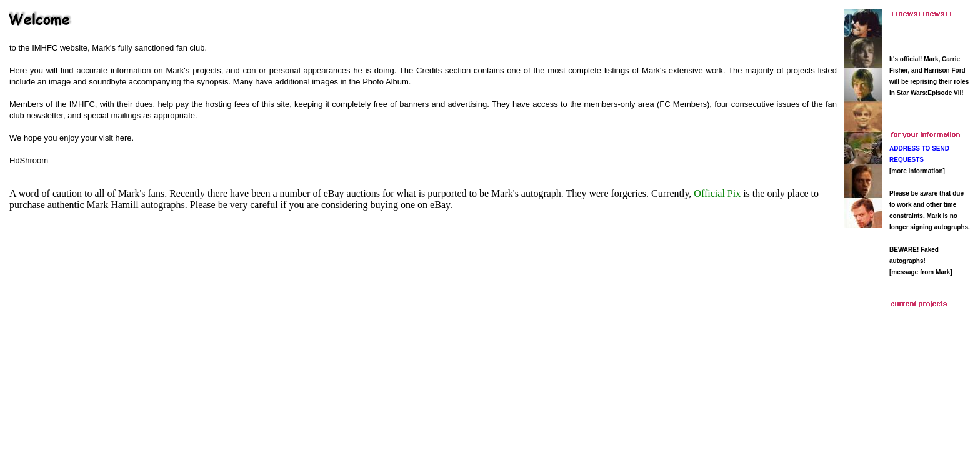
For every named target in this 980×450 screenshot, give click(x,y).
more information (917, 171)
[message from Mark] (921, 272)
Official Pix (717, 193)
